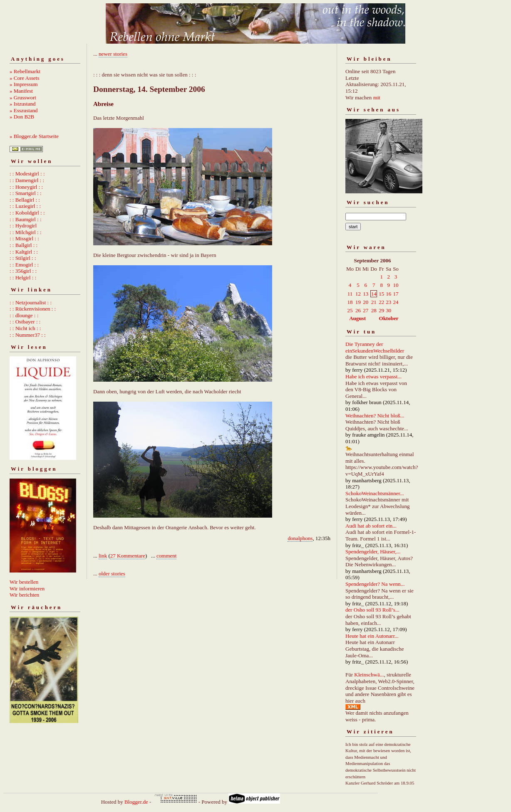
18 (350, 302)
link (103, 556)
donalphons (300, 538)
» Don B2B (22, 117)
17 (396, 294)
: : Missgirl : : (24, 238)
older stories (112, 574)
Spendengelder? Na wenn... (375, 584)
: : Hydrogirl (23, 226)
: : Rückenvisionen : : (33, 309)
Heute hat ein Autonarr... (372, 636)
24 (396, 302)
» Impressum (24, 84)
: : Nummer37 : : (28, 335)
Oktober (389, 318)
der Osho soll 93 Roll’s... (372, 610)
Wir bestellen (24, 582)
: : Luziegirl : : (25, 206)
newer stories (113, 54)
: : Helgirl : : (23, 278)
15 (381, 294)
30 (388, 310)
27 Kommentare (128, 556)
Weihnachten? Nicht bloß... (375, 416)
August (357, 318)
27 (366, 310)
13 (366, 294)
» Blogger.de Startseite (34, 136)
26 (358, 310)
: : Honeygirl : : (26, 187)
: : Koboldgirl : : (27, 213)
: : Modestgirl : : (27, 174)
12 (358, 294)
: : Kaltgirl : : (24, 252)
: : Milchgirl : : (26, 232)
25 (350, 310)
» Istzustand (22, 104)
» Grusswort (23, 97)
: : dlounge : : (24, 315)
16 (388, 294)
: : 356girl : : (23, 271)
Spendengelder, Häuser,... (373, 552)
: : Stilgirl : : (23, 258)
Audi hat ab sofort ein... (371, 526)
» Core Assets (25, 78)
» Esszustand (24, 110)
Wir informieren (27, 589)
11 (350, 294)
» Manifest (21, 91)
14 (374, 294)
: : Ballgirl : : (24, 245)
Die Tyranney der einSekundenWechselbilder (375, 347)
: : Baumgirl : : (26, 219)
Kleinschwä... (369, 675)
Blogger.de (136, 802)
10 (396, 285)
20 (366, 302)
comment (166, 556)
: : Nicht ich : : (25, 328)
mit (377, 97)
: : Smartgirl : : (26, 193)
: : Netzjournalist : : (31, 302)
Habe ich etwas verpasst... (373, 376)
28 (374, 310)
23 (388, 302)
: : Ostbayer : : (25, 322)
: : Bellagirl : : (25, 200)
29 (381, 310)
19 (358, 302)
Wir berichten (24, 595)
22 (381, 302)
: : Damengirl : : (27, 180)
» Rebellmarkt (25, 71)
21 (374, 302)
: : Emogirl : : (24, 265)
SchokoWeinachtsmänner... (375, 493)
